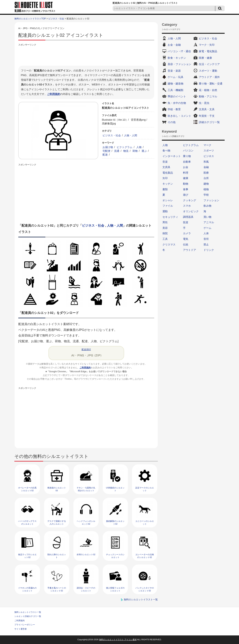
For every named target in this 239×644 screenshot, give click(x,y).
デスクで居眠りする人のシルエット (57, 522)
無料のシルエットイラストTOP (30, 19)
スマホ (187, 206)
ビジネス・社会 (56, 19)
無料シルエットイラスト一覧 (28, 612)
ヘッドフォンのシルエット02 (86, 522)
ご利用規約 (54, 94)
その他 (172, 122)
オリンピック (191, 211)
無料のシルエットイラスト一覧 (141, 600)
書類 (165, 189)
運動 (165, 211)
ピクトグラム (125, 147)
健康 (186, 178)
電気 (186, 239)
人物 (139, 147)
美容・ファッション (179, 64)
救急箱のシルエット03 (57, 489)
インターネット (172, 156)
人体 (206, 233)
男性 (165, 222)
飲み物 (207, 206)
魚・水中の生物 (177, 103)
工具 (165, 239)
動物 (186, 184)
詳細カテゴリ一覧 (209, 122)
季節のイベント (177, 96)
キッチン (168, 184)
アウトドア (190, 250)
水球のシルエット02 (86, 554)
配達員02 (86, 350)
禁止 (206, 245)
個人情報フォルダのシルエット (115, 589)
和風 (206, 162)
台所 (206, 178)
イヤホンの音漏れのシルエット (27, 589)
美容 (165, 228)
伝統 (186, 245)
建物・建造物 (176, 84)
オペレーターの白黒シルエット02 (27, 489)
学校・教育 (174, 109)
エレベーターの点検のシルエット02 (145, 556)
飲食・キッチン (177, 58)
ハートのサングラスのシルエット (27, 522)
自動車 (187, 162)
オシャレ (168, 200)
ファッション (211, 200)
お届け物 (108, 147)
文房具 (166, 167)
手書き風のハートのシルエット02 (57, 589)
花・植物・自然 (208, 90)
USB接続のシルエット (115, 489)
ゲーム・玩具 (176, 77)
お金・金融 (174, 45)
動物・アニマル (208, 96)
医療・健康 (205, 58)
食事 (186, 189)
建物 (206, 184)
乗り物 (187, 156)
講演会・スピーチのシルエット (86, 589)
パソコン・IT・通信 (179, 51)
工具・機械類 (176, 90)
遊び (186, 195)
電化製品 (168, 173)
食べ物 (166, 151)
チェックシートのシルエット (115, 556)
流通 (117, 151)
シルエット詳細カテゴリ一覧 (28, 616)
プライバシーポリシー (25, 625)
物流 (126, 151)
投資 (186, 222)
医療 (206, 173)
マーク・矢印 (207, 45)
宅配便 (106, 151)
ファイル (168, 206)
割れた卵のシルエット (57, 556)
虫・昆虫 (204, 103)
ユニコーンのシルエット (145, 522)
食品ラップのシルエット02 (27, 556)
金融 (206, 167)
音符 (206, 239)
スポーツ (209, 151)
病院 (165, 233)
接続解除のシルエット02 (115, 522)
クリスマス (169, 245)
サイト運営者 (21, 629)
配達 (105, 155)
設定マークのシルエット (145, 489)
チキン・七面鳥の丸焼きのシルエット (86, 489)
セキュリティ (170, 217)
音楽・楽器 (174, 71)
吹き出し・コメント (179, 116)
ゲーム (207, 228)
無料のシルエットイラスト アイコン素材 (118, 640)
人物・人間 (131, 135)
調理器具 (188, 217)
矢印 (165, 178)
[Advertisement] (86, 55)
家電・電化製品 (208, 51)
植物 (206, 189)
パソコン (188, 151)
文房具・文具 (207, 109)
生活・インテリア (209, 64)
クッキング (190, 200)
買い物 (207, 217)
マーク (207, 145)
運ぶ (144, 151)
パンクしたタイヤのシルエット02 (145, 589)
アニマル (209, 222)
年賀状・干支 (207, 116)
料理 (186, 173)
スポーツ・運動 (208, 71)
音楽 (165, 162)
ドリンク (209, 250)
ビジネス (209, 156)
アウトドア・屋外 (209, 77)
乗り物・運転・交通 (211, 84)
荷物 (135, 151)
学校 (206, 195)
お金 (186, 167)
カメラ (187, 233)
